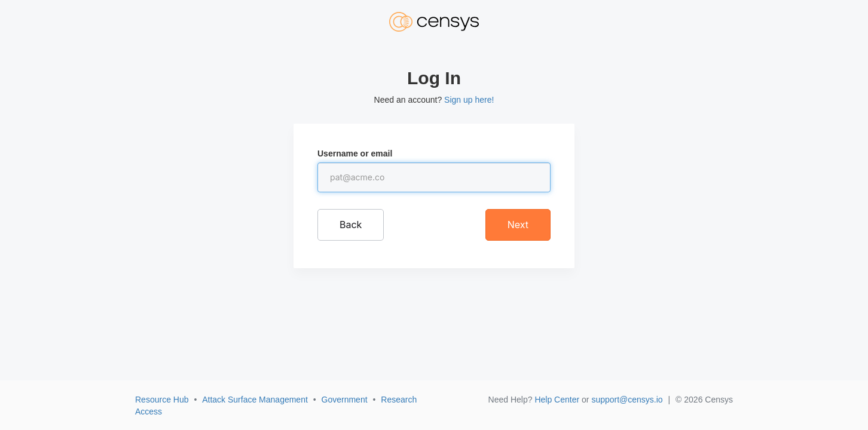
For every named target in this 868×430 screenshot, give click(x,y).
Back (351, 225)
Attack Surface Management (255, 400)
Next (518, 225)
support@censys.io (627, 400)
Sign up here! (469, 100)
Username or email (355, 153)
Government (345, 400)
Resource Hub (162, 400)
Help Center (557, 400)
